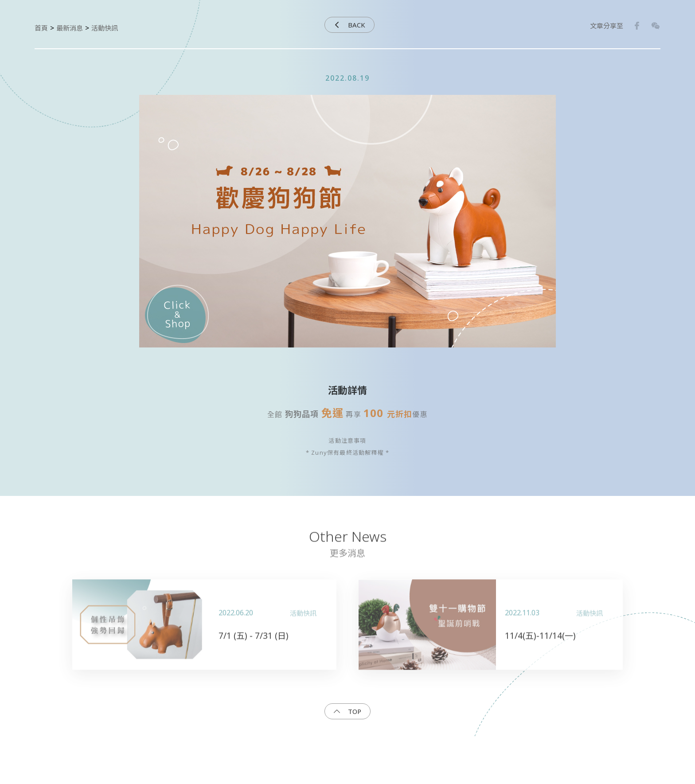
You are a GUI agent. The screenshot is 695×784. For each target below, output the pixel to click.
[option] (347, 231)
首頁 (41, 28)
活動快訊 (105, 28)
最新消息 (70, 28)
